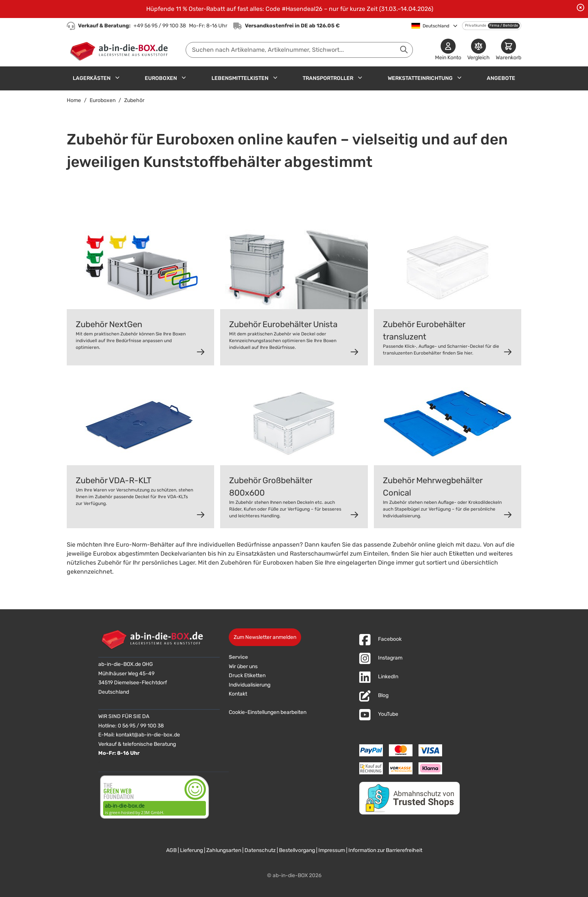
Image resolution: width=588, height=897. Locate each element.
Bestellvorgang (297, 850)
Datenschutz (260, 850)
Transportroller (328, 78)
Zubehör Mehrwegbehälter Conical (433, 487)
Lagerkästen (92, 78)
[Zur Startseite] (121, 50)
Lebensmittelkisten (240, 78)
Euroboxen (161, 78)
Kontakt (238, 694)
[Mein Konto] (448, 50)
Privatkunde (476, 26)
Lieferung (191, 850)
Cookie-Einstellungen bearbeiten (268, 712)
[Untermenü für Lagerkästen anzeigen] (117, 78)
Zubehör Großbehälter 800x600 (271, 487)
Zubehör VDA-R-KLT (114, 480)
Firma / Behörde (504, 26)
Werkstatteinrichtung (420, 78)
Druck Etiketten (247, 675)
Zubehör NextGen (109, 324)
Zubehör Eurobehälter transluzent (424, 331)
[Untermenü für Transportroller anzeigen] (360, 78)
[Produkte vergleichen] (478, 50)
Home (74, 100)
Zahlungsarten (224, 850)
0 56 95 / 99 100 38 (141, 726)
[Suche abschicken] (404, 50)
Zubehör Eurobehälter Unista (283, 324)
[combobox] (299, 50)
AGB (171, 850)
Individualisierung (250, 685)
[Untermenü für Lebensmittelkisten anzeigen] (275, 78)
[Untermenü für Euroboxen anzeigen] (184, 78)
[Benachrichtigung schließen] (580, 8)
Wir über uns (243, 666)
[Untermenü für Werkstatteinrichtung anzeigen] (459, 78)
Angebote (501, 78)
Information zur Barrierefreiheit (385, 850)
